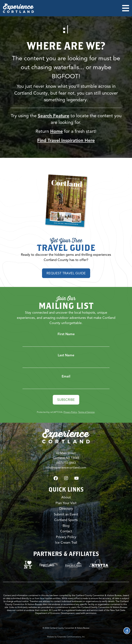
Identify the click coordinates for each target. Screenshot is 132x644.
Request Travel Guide (66, 273)
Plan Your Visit (66, 503)
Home (56, 131)
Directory (66, 509)
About (66, 497)
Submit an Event (66, 514)
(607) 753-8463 (66, 463)
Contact (66, 531)
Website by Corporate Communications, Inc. (66, 637)
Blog (66, 526)
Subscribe (66, 400)
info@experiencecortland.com (66, 468)
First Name (66, 334)
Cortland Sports (66, 520)
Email (66, 376)
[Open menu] (126, 8)
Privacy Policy (70, 412)
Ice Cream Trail (66, 543)
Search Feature (54, 116)
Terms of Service (86, 412)
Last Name (66, 355)
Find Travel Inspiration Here (66, 140)
